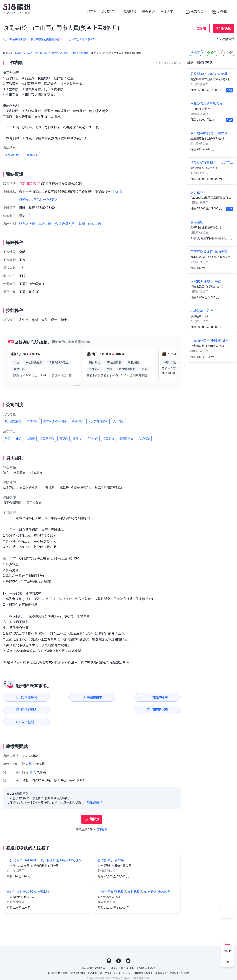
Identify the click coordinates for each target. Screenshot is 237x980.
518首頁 (19, 53)
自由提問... (72, 710)
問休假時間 (26, 697)
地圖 (119, 192)
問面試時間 (117, 697)
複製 (228, 53)
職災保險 (144, 439)
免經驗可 (32, 155)
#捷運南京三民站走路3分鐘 (38, 200)
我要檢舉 (102, 817)
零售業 (39, 53)
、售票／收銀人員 (88, 224)
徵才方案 (167, 12)
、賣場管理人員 (63, 224)
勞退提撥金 (126, 439)
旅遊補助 (32, 421)
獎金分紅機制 (13, 155)
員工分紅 (119, 421)
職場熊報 (130, 12)
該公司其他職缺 (83, 39)
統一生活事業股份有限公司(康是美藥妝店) (67, 53)
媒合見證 (148, 12)
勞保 (8, 439)
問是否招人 (163, 697)
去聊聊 (201, 28)
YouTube (128, 948)
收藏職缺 (228, 39)
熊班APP (228, 951)
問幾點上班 (26, 710)
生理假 (77, 439)
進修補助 (77, 421)
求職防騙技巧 (94, 790)
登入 (32, 752)
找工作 (92, 12)
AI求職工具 (110, 12)
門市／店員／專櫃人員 (35, 224)
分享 (195, 53)
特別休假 (92, 439)
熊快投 (226, 28)
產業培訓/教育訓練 (55, 421)
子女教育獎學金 (98, 421)
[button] (76, 385)
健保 (18, 439)
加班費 (31, 439)
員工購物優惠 (13, 421)
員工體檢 (109, 439)
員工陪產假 (47, 439)
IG (109, 948)
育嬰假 (64, 439)
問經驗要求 (72, 697)
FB (119, 948)
